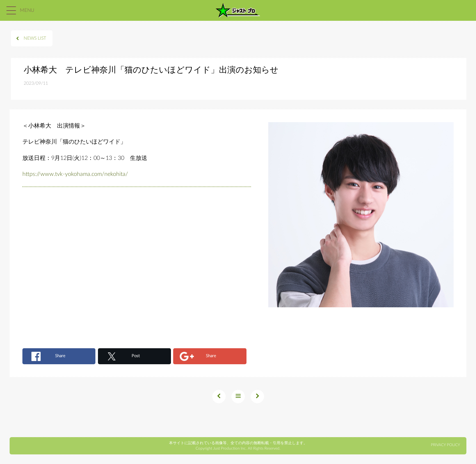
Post (136, 356)
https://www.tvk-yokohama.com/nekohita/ (75, 174)
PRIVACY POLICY (445, 445)
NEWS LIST (35, 38)
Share (60, 356)
